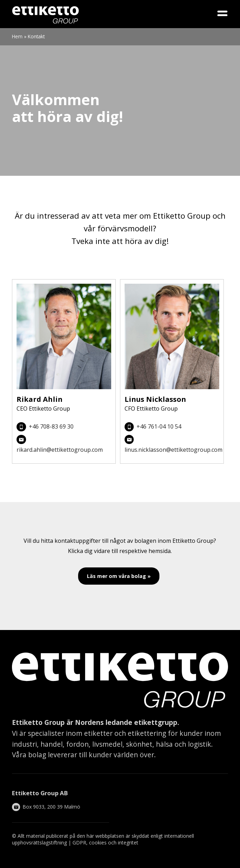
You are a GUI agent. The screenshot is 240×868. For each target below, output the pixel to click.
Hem (17, 36)
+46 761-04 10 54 (159, 426)
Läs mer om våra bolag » (119, 576)
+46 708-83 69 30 (51, 426)
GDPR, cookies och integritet (105, 843)
